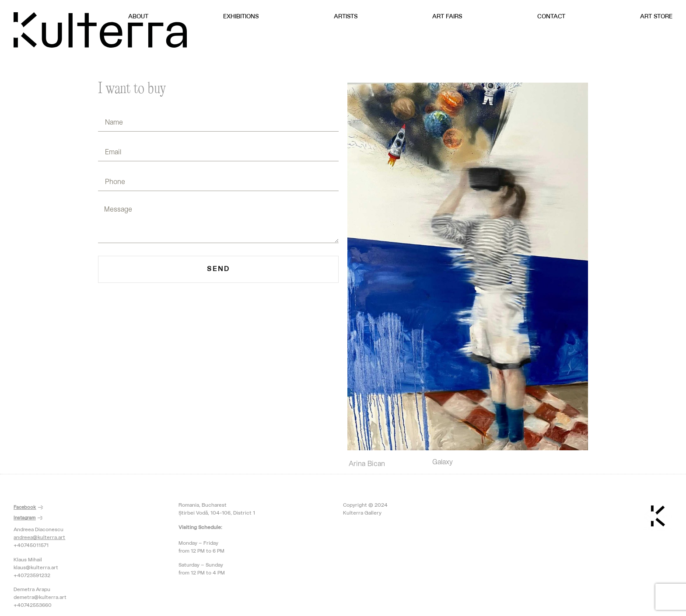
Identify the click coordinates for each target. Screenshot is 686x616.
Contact (551, 17)
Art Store (656, 17)
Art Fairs (447, 17)
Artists (346, 17)
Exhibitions (241, 17)
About (138, 17)
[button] (28, 508)
